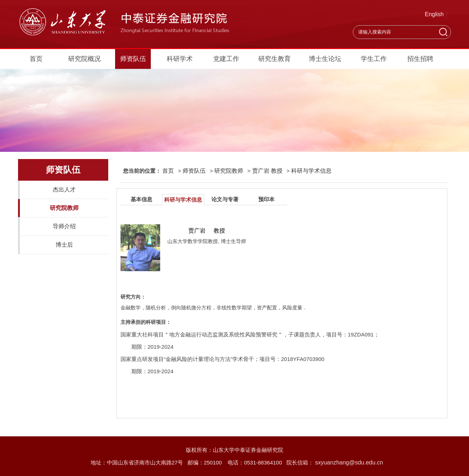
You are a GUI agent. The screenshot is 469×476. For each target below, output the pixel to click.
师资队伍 (133, 59)
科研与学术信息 (311, 171)
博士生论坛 (325, 59)
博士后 (64, 245)
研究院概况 (84, 59)
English (434, 14)
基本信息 (141, 199)
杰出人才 (64, 189)
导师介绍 (64, 226)
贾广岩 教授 (267, 171)
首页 (36, 59)
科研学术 (180, 59)
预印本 (266, 199)
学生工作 (374, 59)
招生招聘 (420, 59)
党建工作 (226, 59)
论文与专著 (225, 199)
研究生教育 (275, 59)
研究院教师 (64, 208)
